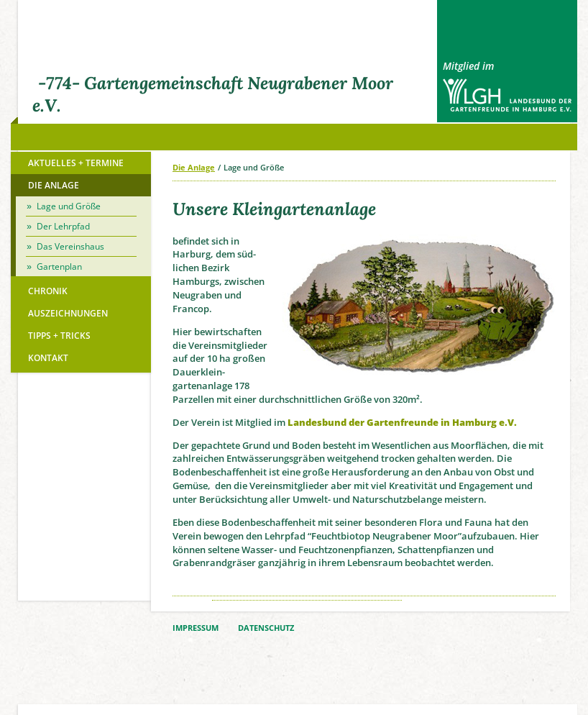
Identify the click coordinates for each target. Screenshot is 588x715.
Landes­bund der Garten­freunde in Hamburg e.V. (402, 422)
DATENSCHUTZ (266, 628)
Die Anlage (194, 167)
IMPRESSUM (196, 628)
